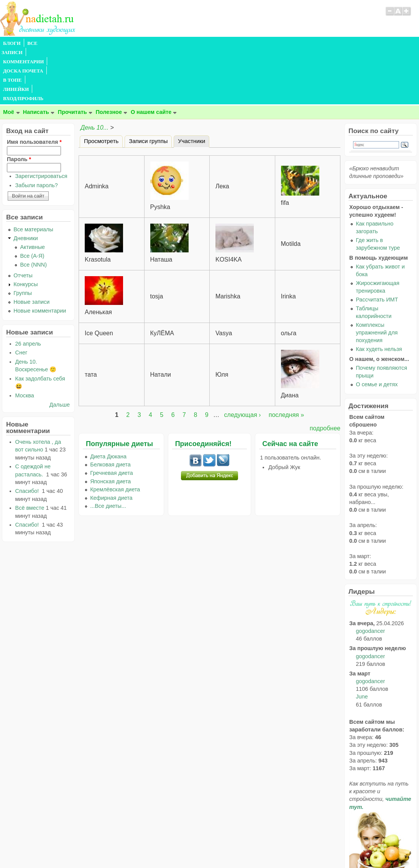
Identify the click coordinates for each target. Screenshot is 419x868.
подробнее (325, 373)
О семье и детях (377, 329)
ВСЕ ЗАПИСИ (43, 43)
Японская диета (110, 426)
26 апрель (28, 288)
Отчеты (23, 220)
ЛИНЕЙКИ (199, 43)
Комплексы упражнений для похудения (377, 277)
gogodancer (370, 576)
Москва (25, 340)
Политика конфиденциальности (227, 847)
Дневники (26, 183)
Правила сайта (172, 847)
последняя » (286, 360)
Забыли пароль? (37, 130)
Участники (194, 85)
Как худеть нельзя (379, 294)
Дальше (60, 349)
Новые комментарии (40, 255)
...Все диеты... (108, 451)
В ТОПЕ (170, 43)
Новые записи (31, 247)
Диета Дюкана (108, 401)
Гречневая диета (112, 418)
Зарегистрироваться (41, 121)
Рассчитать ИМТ (377, 244)
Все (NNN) (33, 209)
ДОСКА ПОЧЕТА (134, 43)
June (362, 641)
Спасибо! (28, 436)
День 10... (94, 72)
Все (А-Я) (32, 201)
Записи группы (148, 86)
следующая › (243, 360)
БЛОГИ (12, 43)
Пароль (19, 104)
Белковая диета (110, 409)
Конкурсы (25, 229)
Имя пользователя (34, 87)
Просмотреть (101, 86)
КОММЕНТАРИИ (87, 43)
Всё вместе (30, 453)
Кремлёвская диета (115, 434)
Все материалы (33, 174)
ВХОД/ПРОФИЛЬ (238, 43)
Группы (23, 238)
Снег (21, 297)
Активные (32, 192)
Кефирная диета (111, 443)
